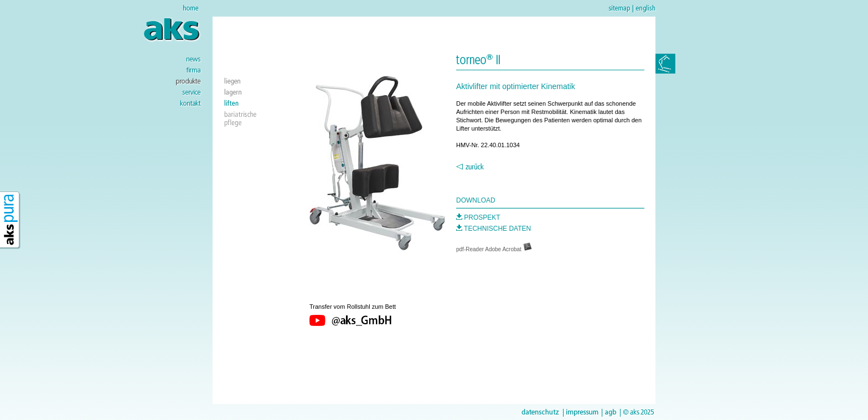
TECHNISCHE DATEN (494, 229)
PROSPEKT (478, 217)
